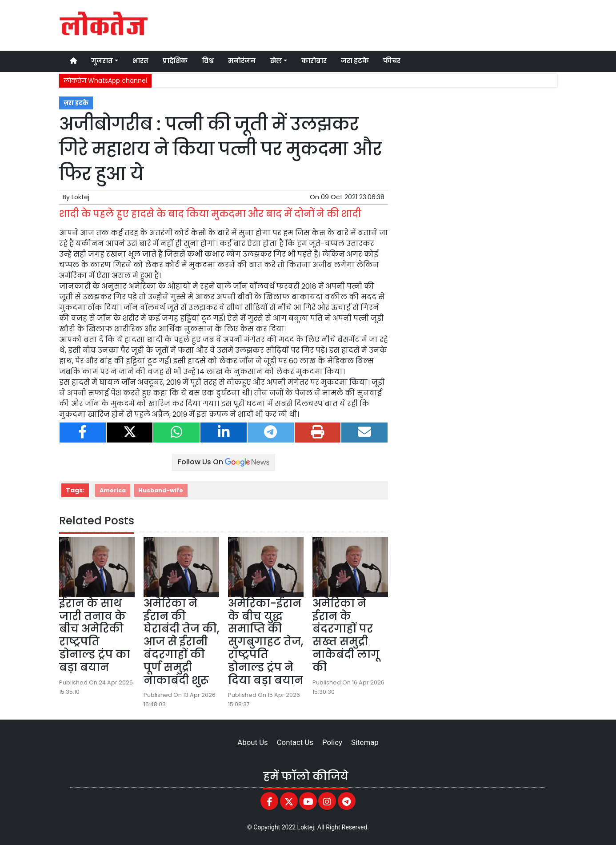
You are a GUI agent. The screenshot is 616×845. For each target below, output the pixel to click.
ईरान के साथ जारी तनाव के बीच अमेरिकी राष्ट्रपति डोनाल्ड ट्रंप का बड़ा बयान (95, 635)
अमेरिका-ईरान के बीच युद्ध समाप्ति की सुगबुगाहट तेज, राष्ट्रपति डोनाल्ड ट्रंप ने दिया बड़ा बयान (266, 642)
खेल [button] (276, 61)
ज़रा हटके (76, 103)
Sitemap (365, 742)
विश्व (208, 61)
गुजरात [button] (102, 61)
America (113, 490)
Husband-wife (161, 490)
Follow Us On (224, 462)
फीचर (392, 61)
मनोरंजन (242, 61)
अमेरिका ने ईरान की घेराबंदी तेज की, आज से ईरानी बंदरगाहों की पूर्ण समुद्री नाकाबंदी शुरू (181, 642)
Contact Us (295, 742)
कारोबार (314, 61)
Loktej (80, 197)
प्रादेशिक (175, 61)
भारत (140, 61)
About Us (252, 742)
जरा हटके (355, 61)
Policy (332, 742)
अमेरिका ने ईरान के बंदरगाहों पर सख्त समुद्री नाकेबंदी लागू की (346, 635)
